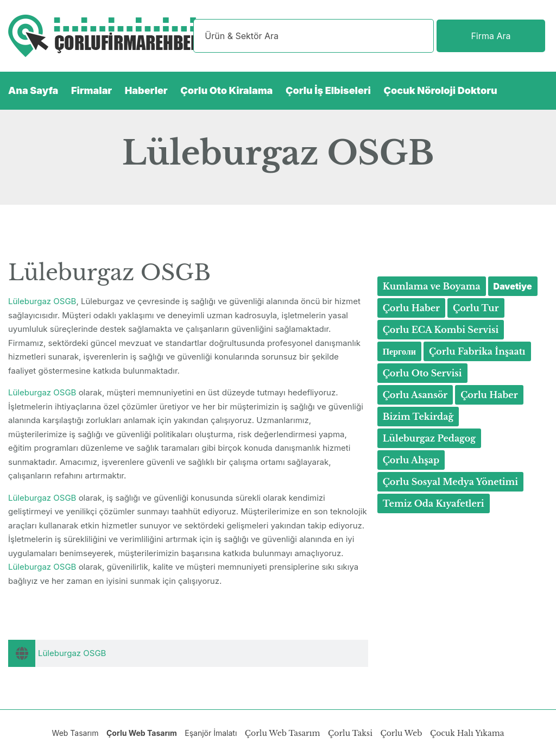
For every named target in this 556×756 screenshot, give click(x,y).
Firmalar (91, 90)
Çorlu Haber (411, 308)
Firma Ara (491, 36)
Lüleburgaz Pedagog (429, 438)
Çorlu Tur (476, 308)
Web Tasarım (75, 733)
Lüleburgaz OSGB (42, 301)
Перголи (399, 351)
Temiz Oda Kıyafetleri (434, 503)
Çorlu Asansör (415, 395)
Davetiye (513, 286)
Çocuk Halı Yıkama (467, 733)
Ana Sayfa (33, 90)
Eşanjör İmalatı (211, 733)
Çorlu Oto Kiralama (226, 90)
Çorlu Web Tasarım (142, 733)
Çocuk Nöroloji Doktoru (441, 90)
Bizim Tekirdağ (418, 417)
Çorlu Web (401, 733)
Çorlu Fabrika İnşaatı (477, 351)
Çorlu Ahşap (411, 460)
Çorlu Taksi (350, 733)
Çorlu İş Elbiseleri (328, 90)
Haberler (146, 90)
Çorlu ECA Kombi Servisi (441, 330)
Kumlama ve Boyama (432, 286)
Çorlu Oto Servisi (422, 373)
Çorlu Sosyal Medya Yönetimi (450, 482)
